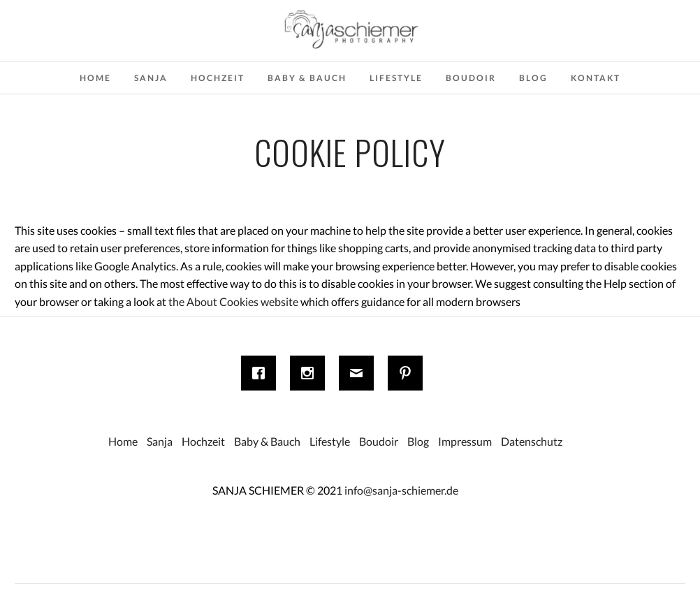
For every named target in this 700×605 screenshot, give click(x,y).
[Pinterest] (409, 373)
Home (95, 78)
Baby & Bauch (307, 78)
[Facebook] (262, 373)
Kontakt (596, 78)
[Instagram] (311, 373)
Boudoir (471, 78)
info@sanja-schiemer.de (401, 490)
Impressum (465, 441)
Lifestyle (396, 78)
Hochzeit (218, 78)
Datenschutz (532, 441)
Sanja (151, 78)
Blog (533, 78)
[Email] (360, 373)
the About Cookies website (233, 301)
